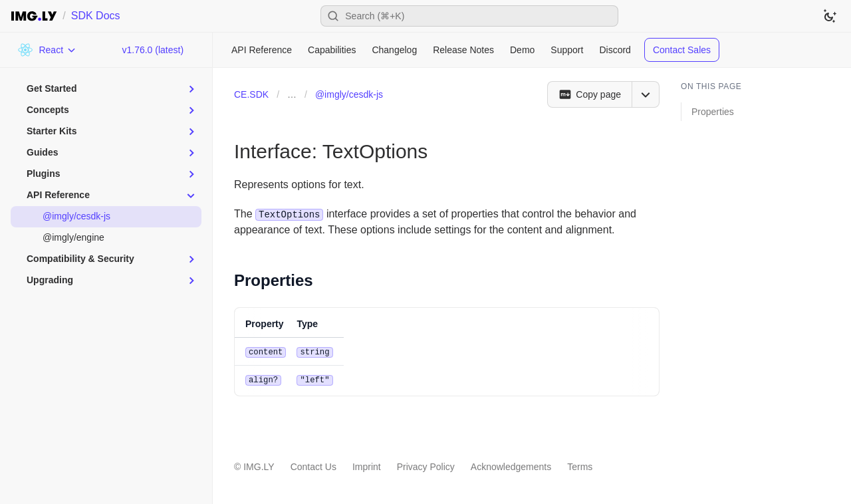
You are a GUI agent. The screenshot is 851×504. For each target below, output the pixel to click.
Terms (580, 465)
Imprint (367, 465)
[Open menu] (646, 94)
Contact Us (313, 465)
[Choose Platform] (47, 50)
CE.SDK (251, 94)
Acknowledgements (511, 465)
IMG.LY (259, 465)
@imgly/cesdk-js (349, 94)
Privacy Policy (426, 465)
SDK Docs (96, 16)
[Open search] (469, 16)
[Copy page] (589, 94)
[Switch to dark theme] (830, 16)
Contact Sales (682, 50)
